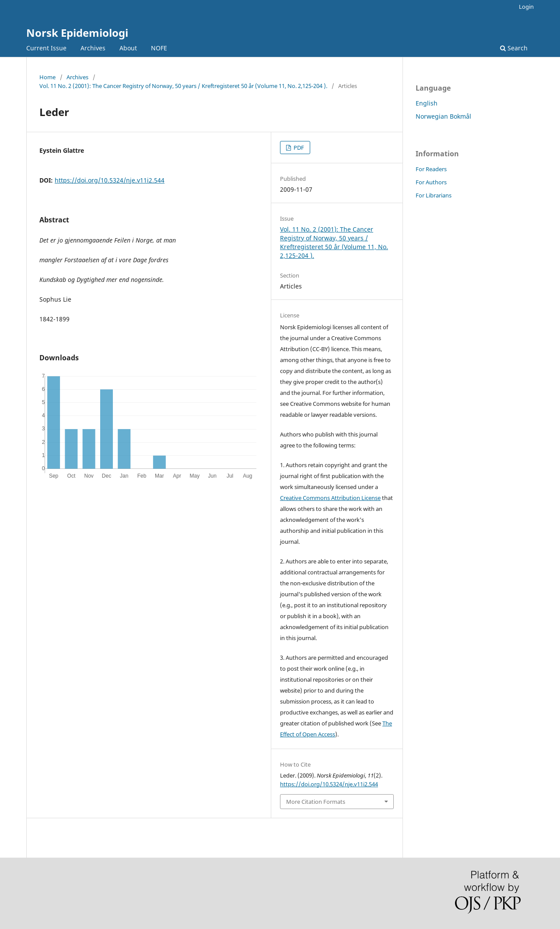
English (427, 103)
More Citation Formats (316, 802)
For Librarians (434, 195)
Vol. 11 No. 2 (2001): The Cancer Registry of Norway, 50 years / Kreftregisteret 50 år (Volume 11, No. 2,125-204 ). (183, 86)
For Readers (431, 169)
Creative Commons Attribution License (330, 498)
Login (526, 7)
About (128, 48)
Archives (93, 48)
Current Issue (46, 48)
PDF (298, 148)
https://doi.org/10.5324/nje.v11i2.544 (110, 180)
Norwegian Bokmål (443, 116)
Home (47, 77)
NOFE (159, 48)
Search (514, 48)
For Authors (431, 182)
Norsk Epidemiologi (77, 33)
